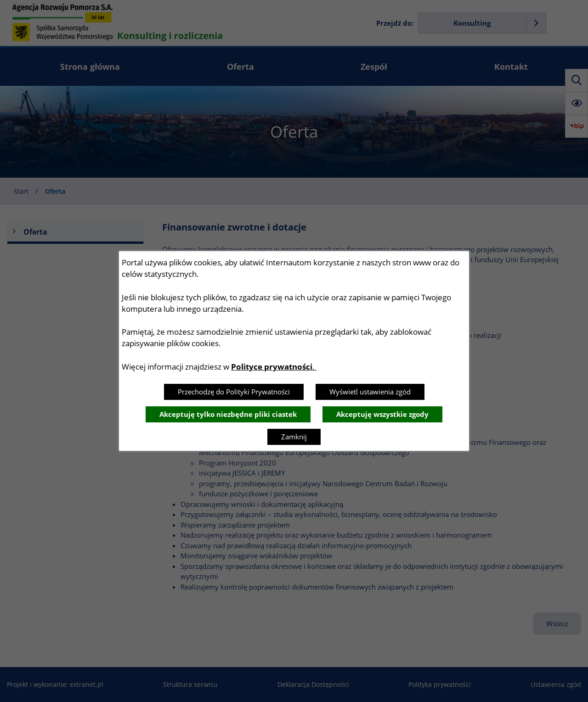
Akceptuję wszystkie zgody (382, 414)
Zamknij (294, 437)
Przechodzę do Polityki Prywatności (234, 392)
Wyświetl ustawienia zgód (370, 392)
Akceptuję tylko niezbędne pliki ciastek (228, 414)
